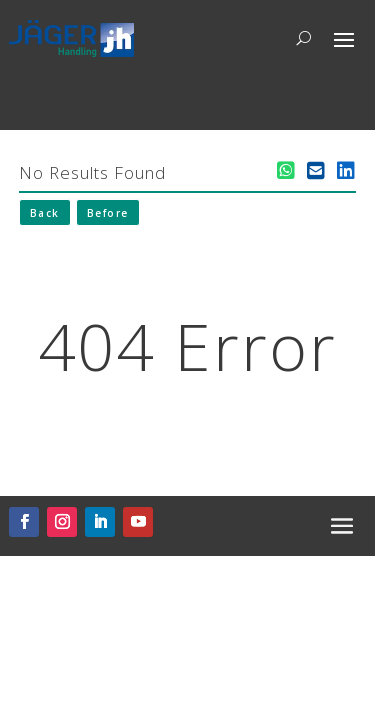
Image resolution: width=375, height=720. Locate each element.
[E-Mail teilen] (316, 171)
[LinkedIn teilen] (346, 171)
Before (108, 213)
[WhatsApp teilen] (286, 171)
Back (45, 213)
